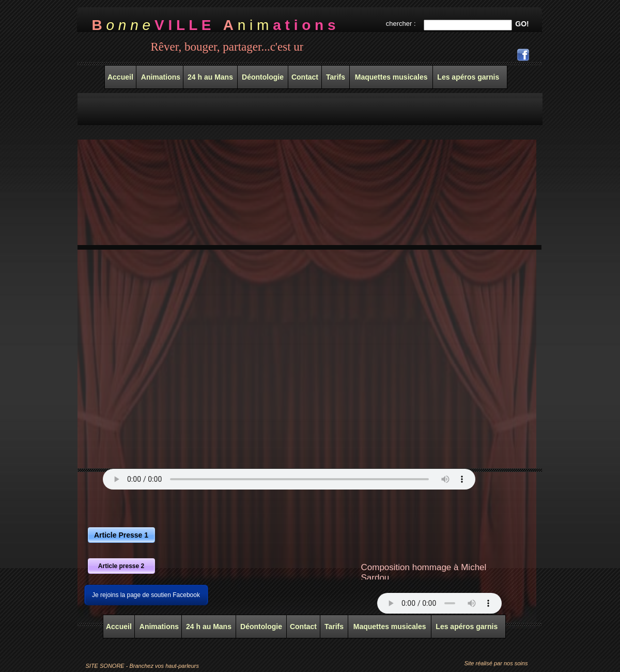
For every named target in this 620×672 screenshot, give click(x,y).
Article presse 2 (121, 566)
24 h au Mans (209, 627)
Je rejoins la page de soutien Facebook (146, 595)
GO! (522, 24)
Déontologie (261, 627)
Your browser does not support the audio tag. (289, 479)
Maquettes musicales (390, 627)
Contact (303, 627)
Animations (158, 627)
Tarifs (334, 627)
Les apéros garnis (467, 627)
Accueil (119, 627)
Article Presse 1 (121, 535)
